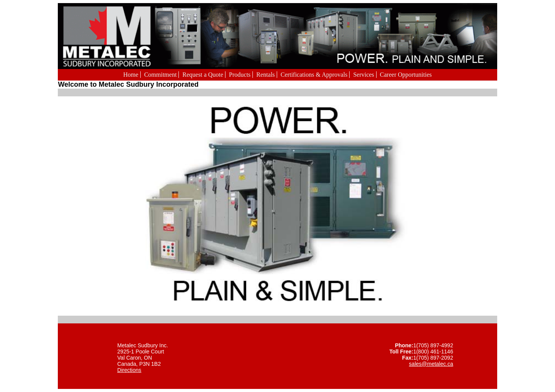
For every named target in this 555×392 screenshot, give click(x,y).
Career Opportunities (406, 75)
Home (131, 75)
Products (240, 75)
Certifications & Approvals (314, 75)
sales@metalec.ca (431, 364)
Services (363, 75)
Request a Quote (203, 75)
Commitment (160, 75)
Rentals (266, 75)
